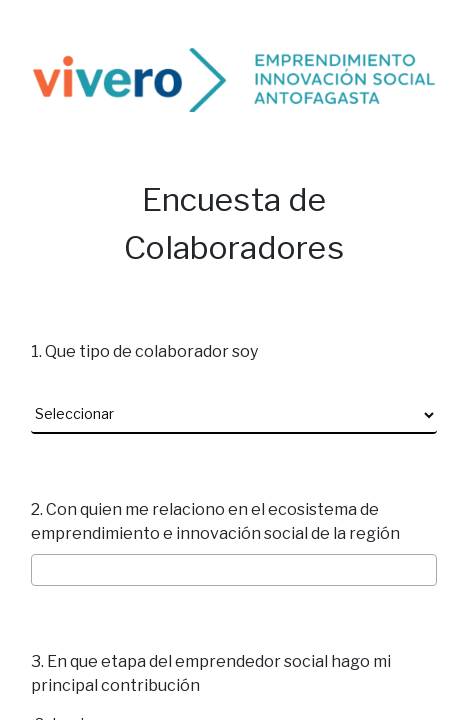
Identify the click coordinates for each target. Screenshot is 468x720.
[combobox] (234, 570)
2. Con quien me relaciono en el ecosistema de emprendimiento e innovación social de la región (215, 521)
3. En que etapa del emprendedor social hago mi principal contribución (211, 673)
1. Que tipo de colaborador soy (144, 351)
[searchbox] (236, 571)
